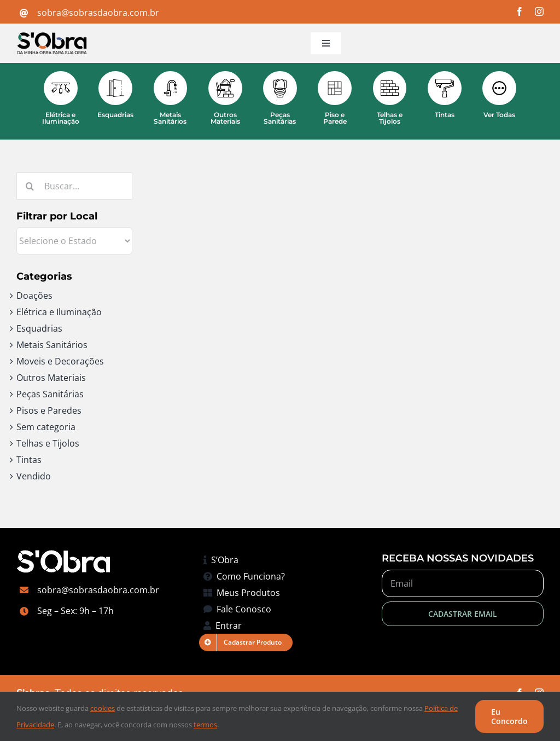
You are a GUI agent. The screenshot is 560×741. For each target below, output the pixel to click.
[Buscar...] (74, 186)
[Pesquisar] (30, 186)
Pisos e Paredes (49, 410)
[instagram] (539, 11)
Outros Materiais (51, 378)
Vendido (34, 476)
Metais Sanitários (52, 345)
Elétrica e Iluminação (59, 312)
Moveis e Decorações (60, 361)
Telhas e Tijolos (48, 443)
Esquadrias (39, 328)
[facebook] (520, 11)
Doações (34, 296)
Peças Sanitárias (50, 394)
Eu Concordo (509, 716)
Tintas (29, 460)
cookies (103, 708)
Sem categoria (46, 427)
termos (205, 725)
